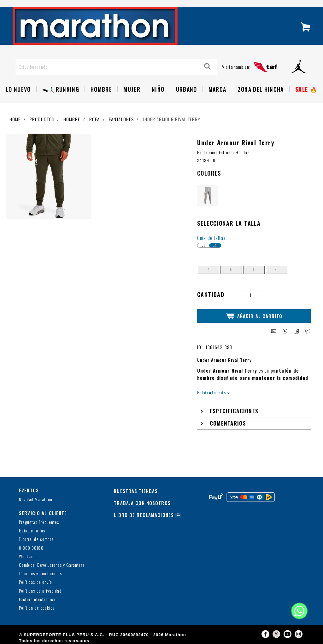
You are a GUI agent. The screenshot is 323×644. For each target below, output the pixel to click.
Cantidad (211, 294)
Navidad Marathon (36, 499)
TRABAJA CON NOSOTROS (142, 502)
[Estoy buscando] (107, 67)
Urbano (187, 89)
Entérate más (213, 392)
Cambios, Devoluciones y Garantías (52, 565)
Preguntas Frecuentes (39, 522)
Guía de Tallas (32, 531)
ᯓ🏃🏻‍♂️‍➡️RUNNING (61, 89)
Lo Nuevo (18, 89)
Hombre (101, 89)
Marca (217, 89)
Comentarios (228, 423)
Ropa (95, 119)
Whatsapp (28, 556)
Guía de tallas (211, 238)
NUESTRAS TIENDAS (136, 490)
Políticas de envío (35, 582)
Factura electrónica (37, 599)
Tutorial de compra (36, 539)
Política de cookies (37, 608)
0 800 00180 (31, 548)
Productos (42, 119)
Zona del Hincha (261, 89)
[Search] (208, 67)
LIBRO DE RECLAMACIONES (144, 514)
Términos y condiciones (40, 574)
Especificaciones (234, 411)
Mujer (132, 89)
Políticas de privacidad (40, 591)
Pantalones (121, 119)
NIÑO (158, 89)
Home (15, 119)
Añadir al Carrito (254, 316)
